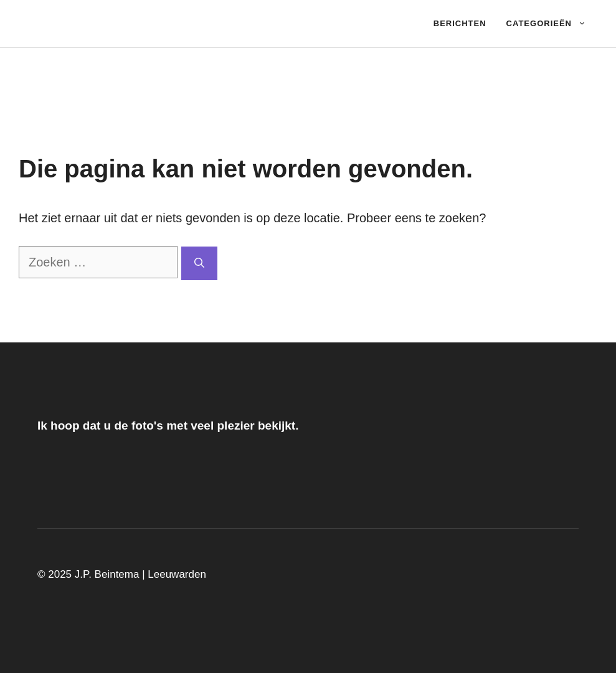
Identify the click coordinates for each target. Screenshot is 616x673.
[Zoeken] (199, 263)
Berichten (460, 23)
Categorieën (551, 24)
